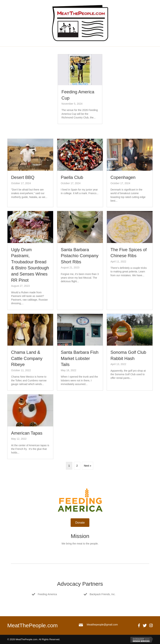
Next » (88, 466)
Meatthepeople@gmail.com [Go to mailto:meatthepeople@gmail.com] (102, 625)
